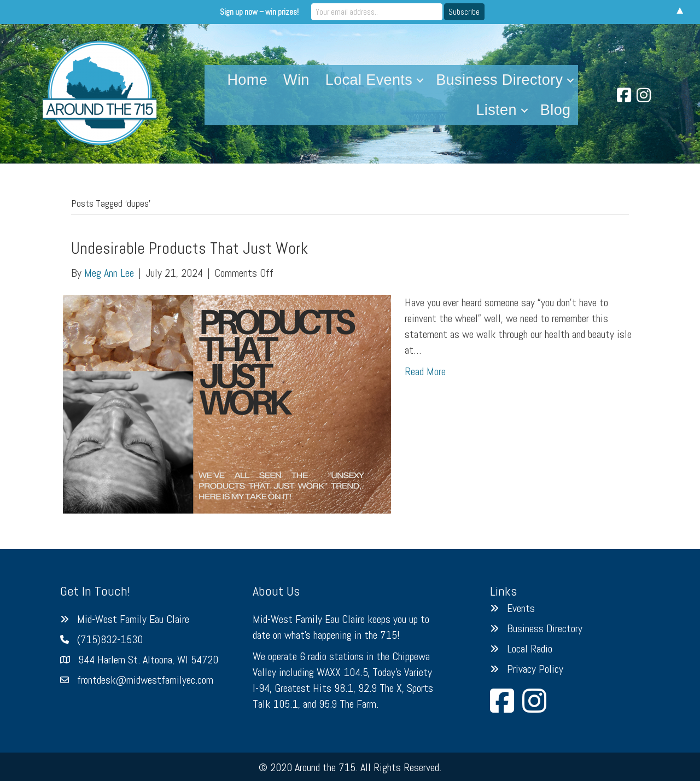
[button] (420, 80)
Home (247, 80)
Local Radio (530, 649)
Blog (556, 110)
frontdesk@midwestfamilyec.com (145, 680)
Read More (425, 371)
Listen (496, 110)
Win (296, 80)
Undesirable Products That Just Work (189, 248)
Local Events (369, 80)
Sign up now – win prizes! (259, 12)
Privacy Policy (535, 669)
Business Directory (499, 80)
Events (521, 608)
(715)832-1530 (110, 639)
